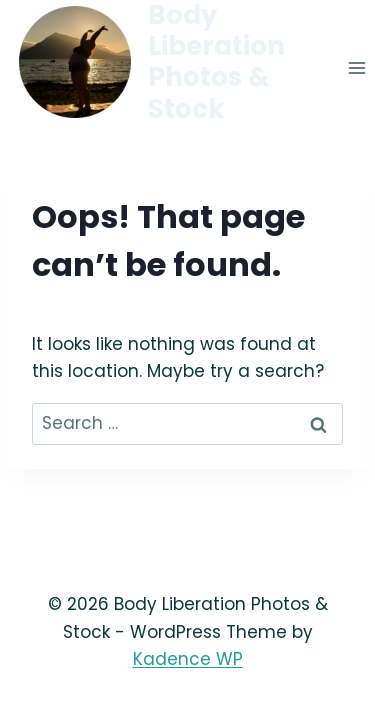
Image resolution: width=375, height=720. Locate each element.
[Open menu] (356, 68)
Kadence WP (188, 659)
